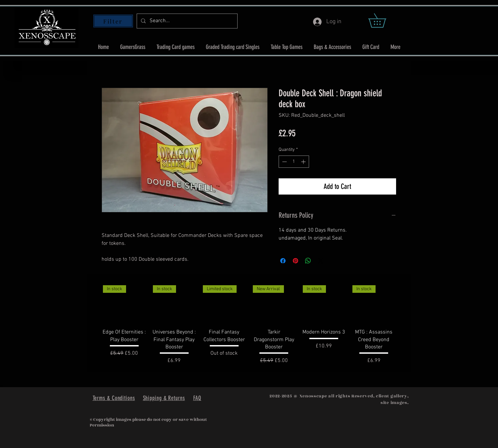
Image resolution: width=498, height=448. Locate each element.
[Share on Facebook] (283, 261)
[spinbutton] (294, 162)
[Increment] (304, 162)
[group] (249, 323)
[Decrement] (284, 162)
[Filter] (113, 21)
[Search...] (186, 21)
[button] (384, 21)
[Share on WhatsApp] (308, 261)
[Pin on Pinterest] (295, 261)
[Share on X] (321, 261)
